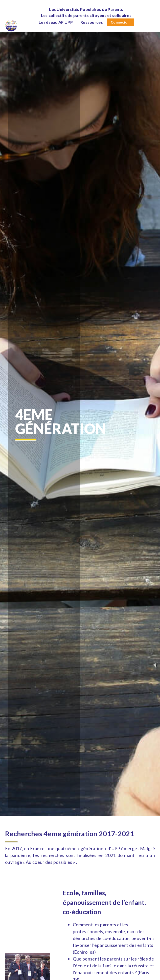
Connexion (120, 22)
